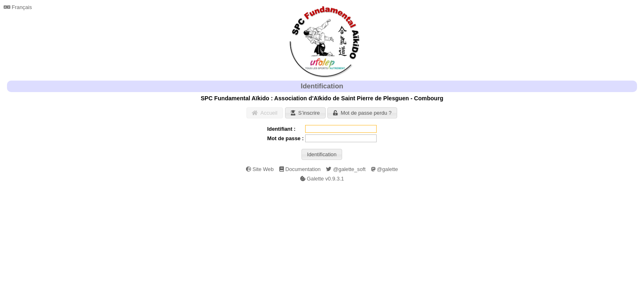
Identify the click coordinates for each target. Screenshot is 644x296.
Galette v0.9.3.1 (322, 179)
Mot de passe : (286, 138)
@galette (385, 169)
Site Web (260, 169)
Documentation (300, 169)
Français (18, 7)
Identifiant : (282, 129)
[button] (265, 113)
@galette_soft (346, 169)
